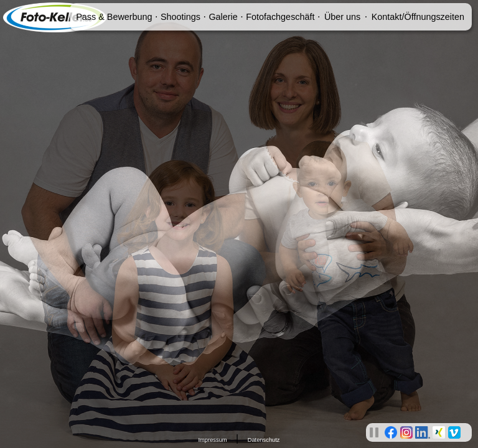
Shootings (180, 17)
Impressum (212, 440)
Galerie (223, 17)
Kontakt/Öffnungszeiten (418, 17)
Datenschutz (264, 440)
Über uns (342, 17)
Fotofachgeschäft (280, 17)
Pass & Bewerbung (114, 17)
